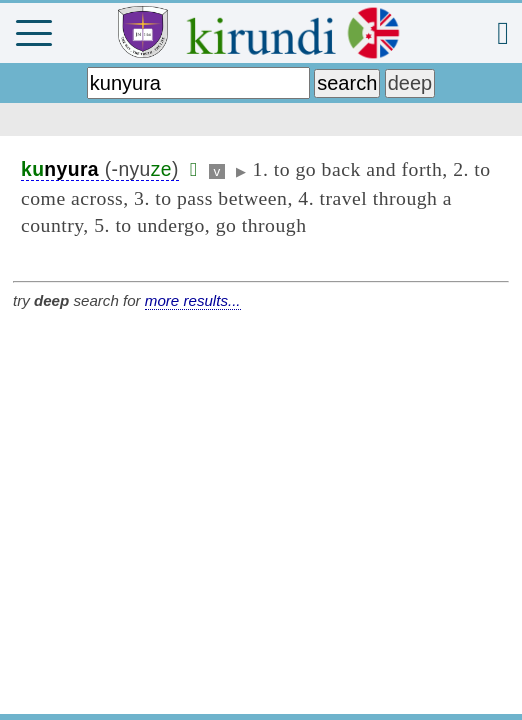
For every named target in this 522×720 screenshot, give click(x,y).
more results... (193, 300)
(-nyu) (100, 169)
